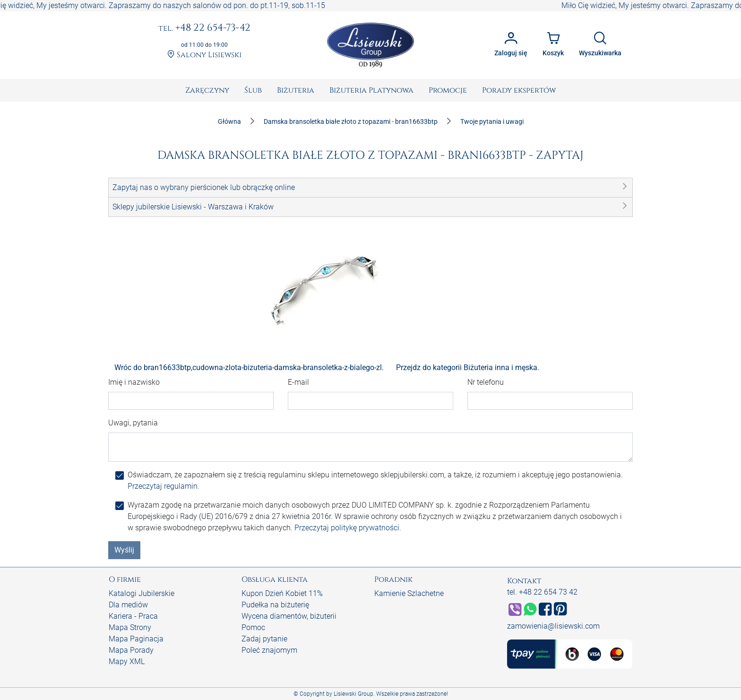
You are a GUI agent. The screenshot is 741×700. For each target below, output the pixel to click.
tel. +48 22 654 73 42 (542, 592)
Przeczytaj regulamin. (164, 486)
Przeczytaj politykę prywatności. (348, 528)
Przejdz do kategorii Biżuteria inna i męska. (468, 367)
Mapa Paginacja (136, 639)
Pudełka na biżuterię (275, 605)
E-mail (298, 382)
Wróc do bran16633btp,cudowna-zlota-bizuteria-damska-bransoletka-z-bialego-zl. (249, 367)
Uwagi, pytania (133, 423)
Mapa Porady (131, 650)
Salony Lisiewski (204, 55)
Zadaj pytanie (264, 639)
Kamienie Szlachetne (409, 593)
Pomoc (253, 627)
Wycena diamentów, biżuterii (289, 616)
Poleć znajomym (269, 650)
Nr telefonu (486, 382)
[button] (370, 188)
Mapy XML (127, 661)
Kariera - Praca (133, 616)
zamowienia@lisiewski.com (553, 626)
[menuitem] (207, 90)
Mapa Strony (130, 627)
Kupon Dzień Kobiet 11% (282, 593)
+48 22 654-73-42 (204, 28)
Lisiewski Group (353, 694)
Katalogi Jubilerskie (142, 593)
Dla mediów (128, 605)
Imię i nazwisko (134, 382)
